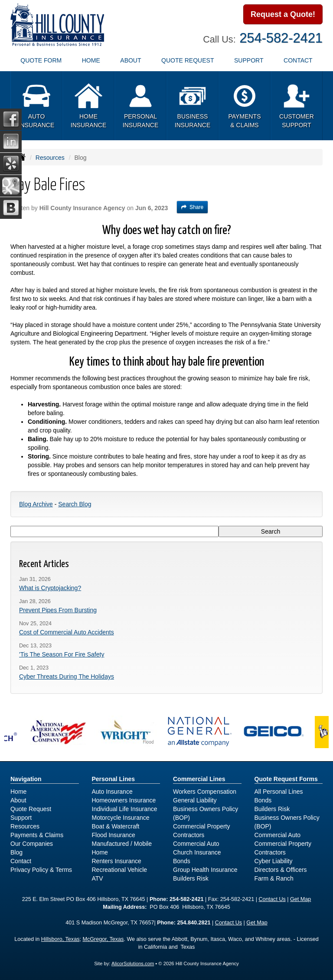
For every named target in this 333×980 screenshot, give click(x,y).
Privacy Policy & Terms (41, 870)
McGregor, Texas (103, 939)
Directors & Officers (281, 870)
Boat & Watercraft (116, 826)
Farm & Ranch (274, 878)
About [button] (131, 60)
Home (91, 60)
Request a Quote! (283, 14)
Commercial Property (201, 826)
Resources (50, 158)
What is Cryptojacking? (50, 588)
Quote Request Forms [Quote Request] (286, 779)
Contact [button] (298, 60)
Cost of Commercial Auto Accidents (67, 632)
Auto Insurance (112, 792)
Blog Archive (36, 504)
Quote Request (31, 809)
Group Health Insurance (205, 870)
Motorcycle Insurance (121, 818)
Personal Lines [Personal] (114, 779)
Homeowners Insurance (124, 800)
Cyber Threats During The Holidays (67, 676)
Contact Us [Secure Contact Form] (272, 899)
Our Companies (32, 844)
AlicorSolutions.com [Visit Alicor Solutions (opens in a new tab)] (133, 964)
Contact (21, 861)
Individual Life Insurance (125, 809)
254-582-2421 (281, 38)
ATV (98, 878)
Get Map (300, 899)
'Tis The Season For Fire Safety (62, 654)
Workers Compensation (205, 792)
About (18, 800)
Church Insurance (197, 852)
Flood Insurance (114, 835)
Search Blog (75, 504)
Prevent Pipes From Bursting (58, 610)
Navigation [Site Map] (26, 779)
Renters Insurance (117, 861)
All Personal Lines (279, 792)
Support (21, 818)
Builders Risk (191, 878)
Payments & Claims (37, 835)
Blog (16, 852)
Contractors (189, 835)
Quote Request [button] (188, 60)
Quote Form (41, 60)
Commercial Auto (196, 844)
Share (192, 207)
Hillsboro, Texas (60, 939)
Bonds (182, 861)
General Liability (195, 800)
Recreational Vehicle (120, 870)
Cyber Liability (274, 861)
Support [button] (249, 60)
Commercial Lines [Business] (199, 779)
